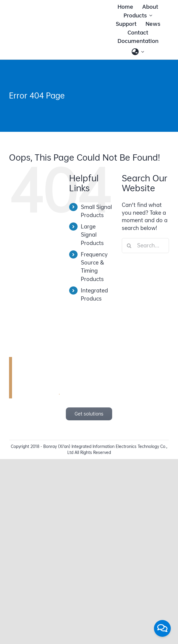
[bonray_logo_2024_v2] (48, 24)
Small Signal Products (96, 211)
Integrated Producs (94, 295)
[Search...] (145, 246)
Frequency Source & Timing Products (94, 267)
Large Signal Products (92, 235)
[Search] (129, 246)
